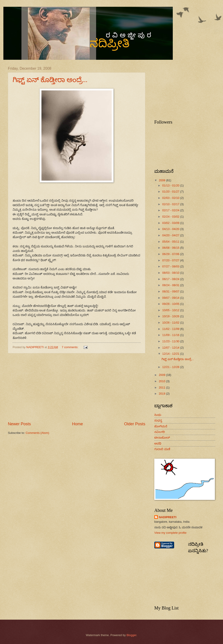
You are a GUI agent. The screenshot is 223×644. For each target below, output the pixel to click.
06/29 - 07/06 (171, 254)
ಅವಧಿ (158, 443)
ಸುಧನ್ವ (158, 420)
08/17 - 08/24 (171, 279)
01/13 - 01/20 (171, 185)
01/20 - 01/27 (171, 192)
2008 (162, 180)
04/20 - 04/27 (171, 235)
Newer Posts (19, 424)
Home (77, 424)
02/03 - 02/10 (171, 198)
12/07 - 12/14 (171, 348)
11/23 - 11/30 (171, 341)
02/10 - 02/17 (171, 204)
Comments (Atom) (37, 433)
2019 (162, 394)
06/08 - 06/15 (171, 248)
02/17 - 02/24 (171, 210)
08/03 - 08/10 (171, 273)
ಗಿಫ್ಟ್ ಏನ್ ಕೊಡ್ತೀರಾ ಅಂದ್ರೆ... (50, 80)
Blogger (132, 635)
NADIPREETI (168, 517)
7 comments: (70, 347)
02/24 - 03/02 (171, 217)
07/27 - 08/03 (171, 266)
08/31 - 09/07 (171, 291)
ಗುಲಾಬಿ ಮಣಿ (162, 449)
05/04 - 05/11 (171, 242)
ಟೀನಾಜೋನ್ (162, 438)
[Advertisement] (77, 387)
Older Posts (135, 424)
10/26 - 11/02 (171, 323)
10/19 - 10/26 (171, 316)
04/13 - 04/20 (171, 229)
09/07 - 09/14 (171, 298)
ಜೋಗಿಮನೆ (161, 426)
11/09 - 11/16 (171, 335)
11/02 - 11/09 (171, 329)
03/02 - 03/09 (171, 223)
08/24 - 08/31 (171, 285)
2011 (162, 388)
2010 (162, 381)
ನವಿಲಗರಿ (159, 432)
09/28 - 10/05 (171, 304)
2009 (162, 375)
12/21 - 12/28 (171, 367)
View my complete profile (170, 533)
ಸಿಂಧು (158, 415)
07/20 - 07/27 (171, 260)
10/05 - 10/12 (171, 310)
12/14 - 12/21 (171, 354)
